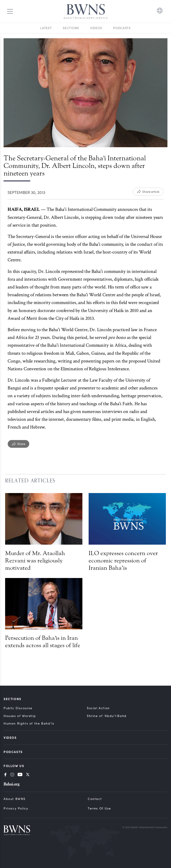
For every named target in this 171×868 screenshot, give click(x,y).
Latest (46, 28)
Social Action (98, 708)
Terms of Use (99, 808)
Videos (96, 28)
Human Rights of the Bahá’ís (29, 723)
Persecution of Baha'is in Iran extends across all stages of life (43, 642)
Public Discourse (18, 708)
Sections (71, 28)
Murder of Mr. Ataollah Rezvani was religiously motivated (35, 561)
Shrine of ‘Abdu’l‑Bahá (107, 716)
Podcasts (122, 28)
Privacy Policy (16, 808)
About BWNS (15, 799)
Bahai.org (12, 784)
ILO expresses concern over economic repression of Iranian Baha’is (123, 561)
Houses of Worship (20, 716)
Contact (95, 799)
